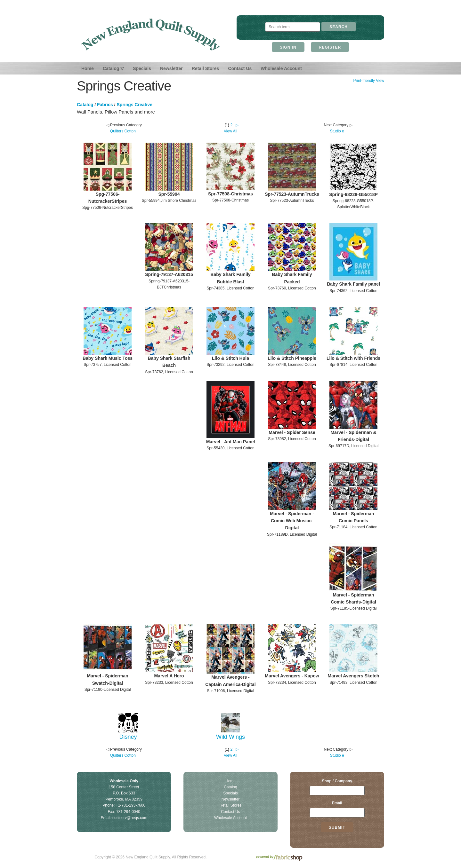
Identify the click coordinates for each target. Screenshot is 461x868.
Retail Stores (206, 68)
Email (337, 803)
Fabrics (105, 105)
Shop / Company (337, 781)
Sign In (288, 47)
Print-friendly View (368, 81)
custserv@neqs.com (130, 818)
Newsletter (171, 68)
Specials (142, 68)
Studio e (337, 131)
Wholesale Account (281, 68)
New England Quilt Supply (151, 35)
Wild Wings (230, 737)
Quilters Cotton (123, 131)
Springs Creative (135, 105)
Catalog (85, 105)
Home (88, 68)
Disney (128, 737)
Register (330, 47)
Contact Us (240, 68)
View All (230, 131)
